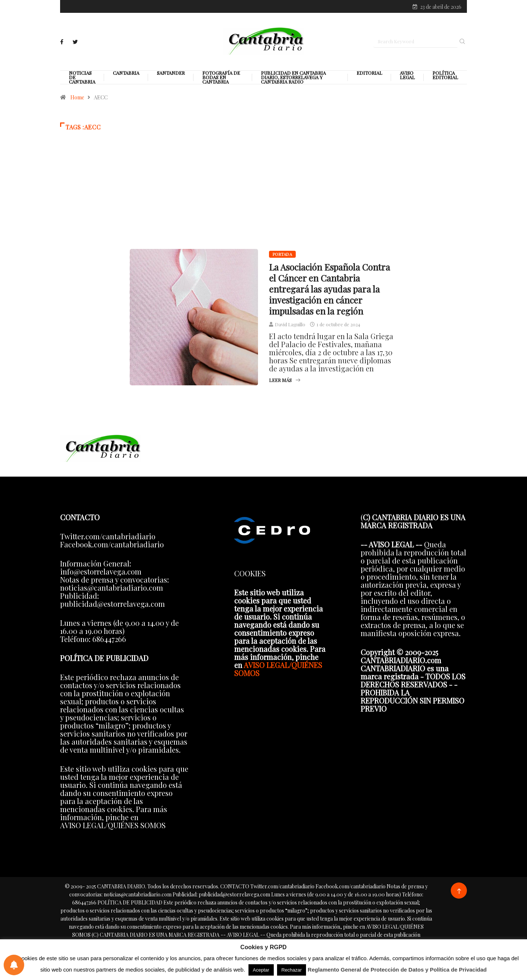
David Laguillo (290, 328)
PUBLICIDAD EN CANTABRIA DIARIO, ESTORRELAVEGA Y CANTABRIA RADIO (293, 81)
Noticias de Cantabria (82, 81)
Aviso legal (407, 79)
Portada (282, 258)
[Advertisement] (263, 205)
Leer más (285, 384)
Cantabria (126, 77)
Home (77, 101)
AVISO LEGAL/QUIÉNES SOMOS (278, 672)
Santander (171, 77)
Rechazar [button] (292, 970)
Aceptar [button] (261, 970)
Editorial (369, 77)
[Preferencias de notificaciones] (14, 965)
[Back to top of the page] (459, 895)
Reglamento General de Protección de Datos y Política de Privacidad (397, 970)
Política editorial (445, 79)
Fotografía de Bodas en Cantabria (221, 81)
